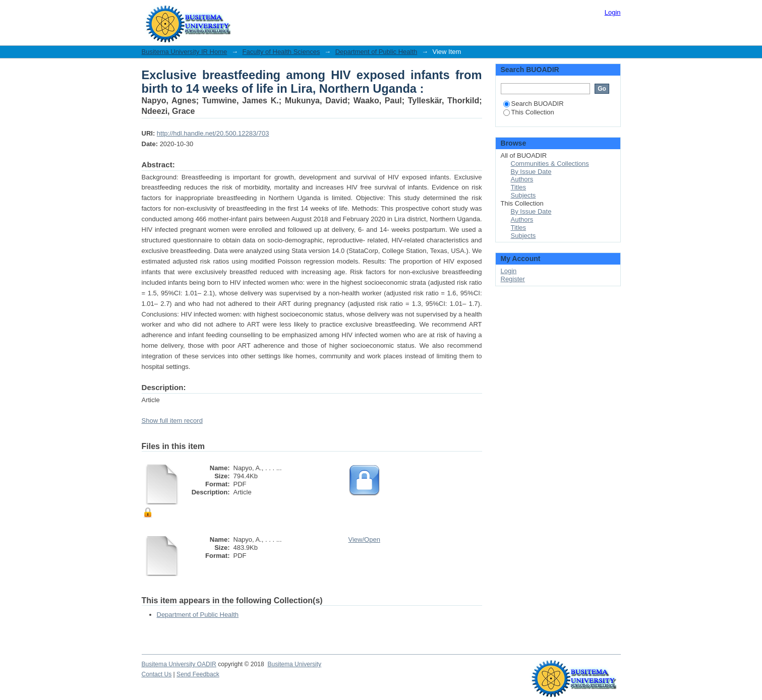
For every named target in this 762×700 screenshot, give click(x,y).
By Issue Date (531, 172)
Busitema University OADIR (179, 664)
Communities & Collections (550, 164)
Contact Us (157, 674)
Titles (519, 187)
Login (613, 12)
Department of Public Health (376, 52)
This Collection (529, 112)
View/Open (364, 539)
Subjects (523, 195)
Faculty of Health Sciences (281, 52)
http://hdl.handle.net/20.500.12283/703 (213, 133)
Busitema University (294, 664)
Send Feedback (198, 674)
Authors (522, 179)
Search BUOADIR (534, 104)
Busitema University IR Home (185, 52)
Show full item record (172, 421)
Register (513, 279)
